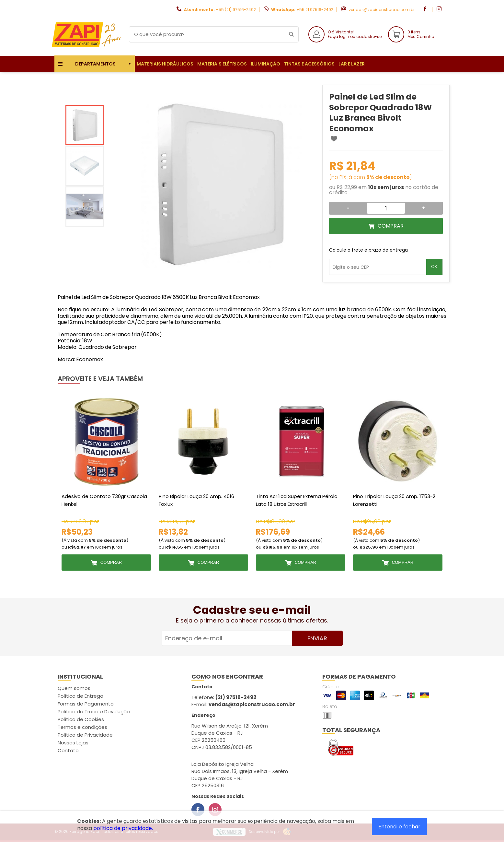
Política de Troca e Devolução (94, 712)
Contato (68, 750)
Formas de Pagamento (86, 704)
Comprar (391, 226)
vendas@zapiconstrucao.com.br (382, 10)
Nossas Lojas (73, 743)
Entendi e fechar (399, 827)
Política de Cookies (81, 719)
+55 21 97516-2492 (315, 10)
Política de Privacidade (85, 735)
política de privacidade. (123, 828)
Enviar (317, 638)
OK (434, 267)
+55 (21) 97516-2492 (236, 10)
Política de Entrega (80, 696)
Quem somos (74, 688)
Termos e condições (82, 727)
